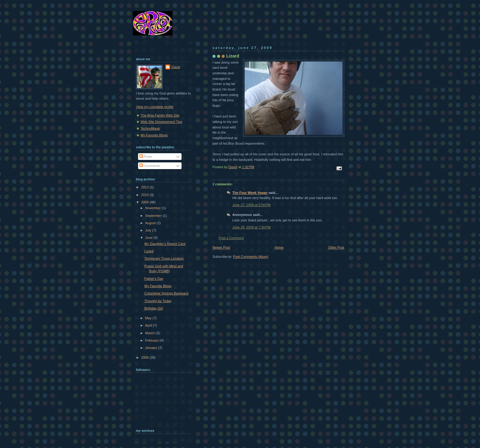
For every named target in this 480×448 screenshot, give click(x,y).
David (176, 67)
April (149, 325)
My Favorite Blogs (154, 135)
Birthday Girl (154, 308)
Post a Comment (231, 238)
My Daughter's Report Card (165, 244)
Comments (150, 166)
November (153, 208)
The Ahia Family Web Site (160, 115)
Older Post (336, 247)
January (152, 348)
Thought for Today (158, 301)
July (149, 230)
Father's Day (154, 279)
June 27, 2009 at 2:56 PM (251, 205)
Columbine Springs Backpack (167, 293)
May (149, 318)
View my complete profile (155, 107)
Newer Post (221, 247)
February (152, 340)
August (151, 223)
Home (279, 247)
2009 (145, 202)
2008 (145, 357)
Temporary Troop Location (164, 258)
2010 (145, 195)
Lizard (149, 251)
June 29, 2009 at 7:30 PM (251, 227)
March (150, 333)
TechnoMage (150, 128)
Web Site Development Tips (161, 122)
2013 (145, 187)
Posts (146, 157)
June (149, 238)
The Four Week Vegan (250, 193)
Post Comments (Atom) (251, 257)
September (154, 216)
